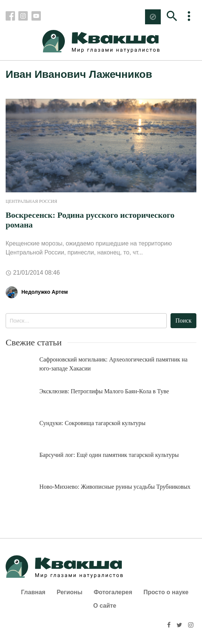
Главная (33, 592)
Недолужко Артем (45, 292)
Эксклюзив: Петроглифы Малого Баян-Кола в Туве (104, 391)
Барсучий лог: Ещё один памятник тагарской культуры (109, 455)
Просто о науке (166, 592)
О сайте (105, 606)
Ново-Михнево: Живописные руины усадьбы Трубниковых (115, 487)
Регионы (70, 592)
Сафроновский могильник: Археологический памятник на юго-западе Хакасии (113, 364)
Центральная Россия (31, 201)
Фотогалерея (113, 592)
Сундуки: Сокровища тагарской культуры (92, 423)
